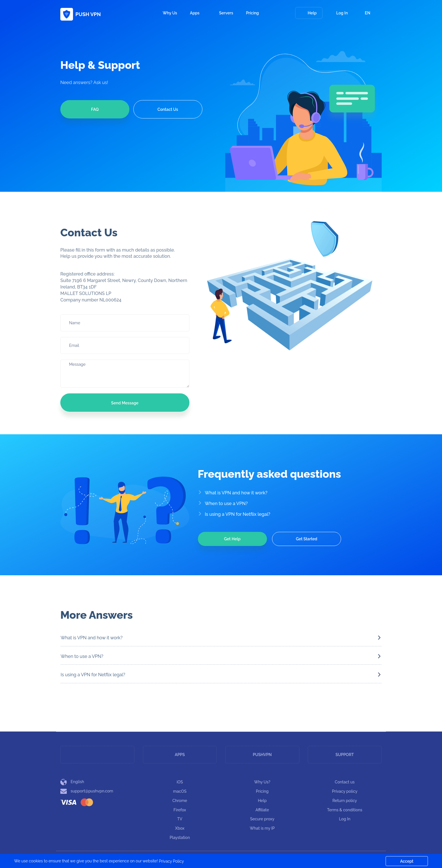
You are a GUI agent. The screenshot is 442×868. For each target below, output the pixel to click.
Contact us (345, 782)
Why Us (170, 13)
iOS (180, 782)
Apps (198, 13)
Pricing (253, 13)
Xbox (180, 828)
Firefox (180, 810)
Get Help (232, 539)
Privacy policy (345, 791)
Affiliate (262, 810)
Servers (226, 13)
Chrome (180, 801)
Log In (339, 13)
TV (180, 819)
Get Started (307, 539)
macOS (180, 791)
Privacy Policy (171, 861)
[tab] (221, 638)
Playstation (180, 838)
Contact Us (168, 109)
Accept (407, 861)
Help (309, 13)
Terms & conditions (345, 810)
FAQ (95, 109)
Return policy (345, 801)
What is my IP (262, 828)
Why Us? (262, 782)
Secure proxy (262, 819)
